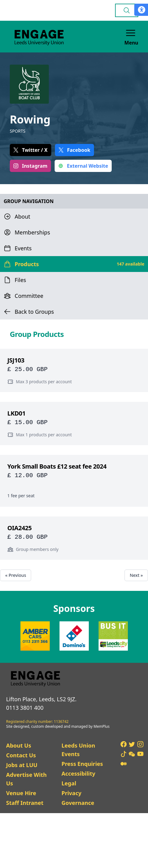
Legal (69, 783)
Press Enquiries (82, 764)
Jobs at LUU (22, 765)
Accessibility (78, 773)
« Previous (16, 575)
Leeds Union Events (78, 750)
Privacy (71, 793)
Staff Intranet (25, 803)
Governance (78, 803)
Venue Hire (21, 793)
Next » (136, 575)
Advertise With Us (26, 779)
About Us (19, 745)
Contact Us (21, 755)
